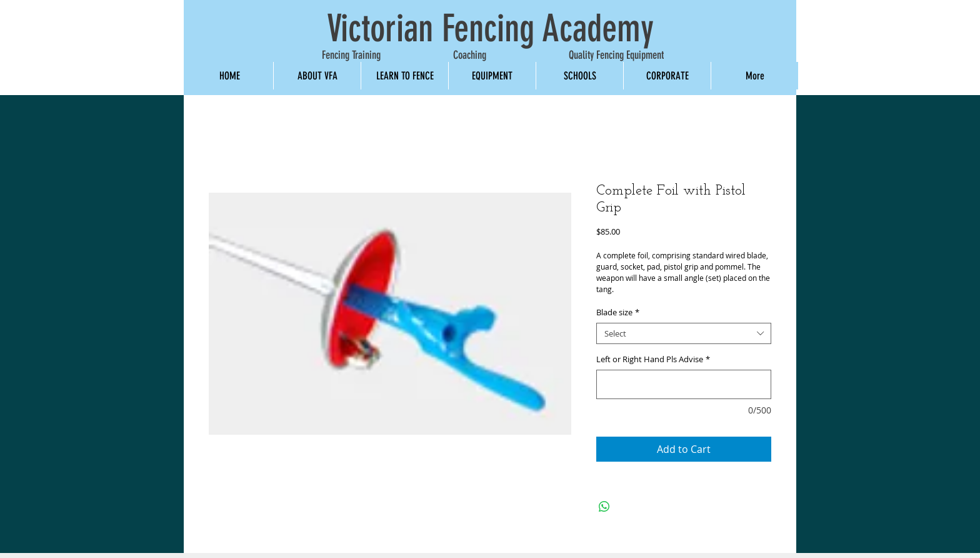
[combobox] (684, 334)
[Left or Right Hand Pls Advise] (684, 384)
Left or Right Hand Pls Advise (653, 359)
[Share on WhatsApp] (604, 507)
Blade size (618, 312)
